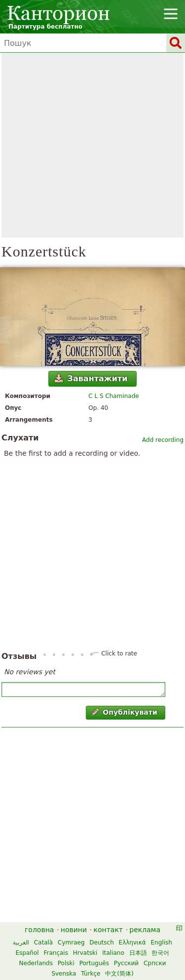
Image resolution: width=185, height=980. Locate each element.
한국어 (160, 953)
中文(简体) (119, 974)
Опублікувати (125, 712)
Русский (126, 963)
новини (74, 930)
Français (55, 953)
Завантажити (91, 379)
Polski (66, 963)
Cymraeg (71, 943)
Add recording (163, 440)
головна (39, 930)
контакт (108, 930)
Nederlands (36, 963)
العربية (21, 943)
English (162, 943)
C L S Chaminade (113, 396)
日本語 (138, 953)
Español (27, 953)
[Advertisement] (92, 145)
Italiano (113, 953)
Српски (155, 963)
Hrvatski (85, 953)
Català (43, 943)
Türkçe (91, 974)
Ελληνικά (132, 943)
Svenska (64, 974)
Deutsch (101, 943)
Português (94, 963)
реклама (145, 930)
